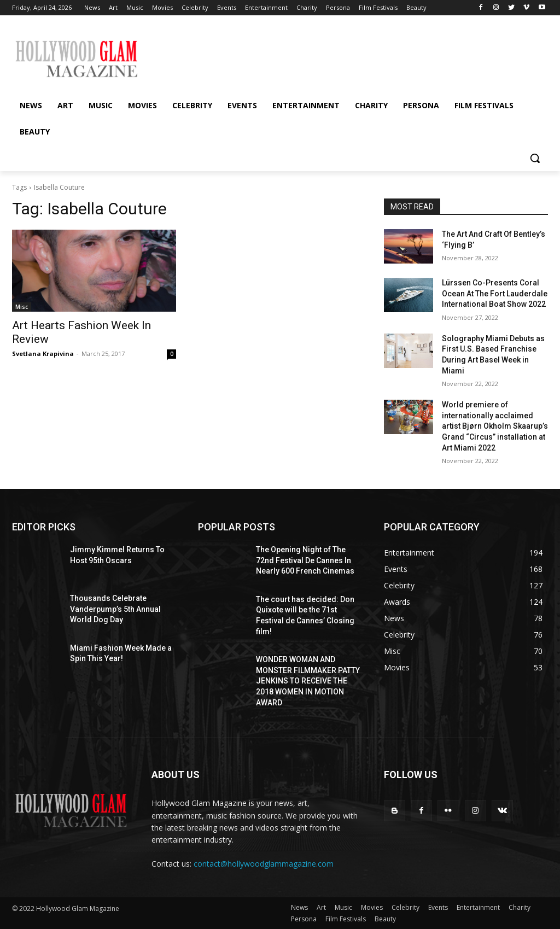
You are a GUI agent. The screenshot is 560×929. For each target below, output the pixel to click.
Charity (520, 907)
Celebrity (406, 907)
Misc (22, 307)
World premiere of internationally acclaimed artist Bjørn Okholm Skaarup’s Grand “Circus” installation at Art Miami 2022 (495, 426)
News (299, 907)
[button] (535, 158)
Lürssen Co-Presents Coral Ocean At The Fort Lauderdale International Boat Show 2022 (495, 293)
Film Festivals (346, 919)
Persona (304, 919)
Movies (372, 907)
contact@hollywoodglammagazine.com (264, 864)
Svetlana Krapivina (43, 354)
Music (343, 907)
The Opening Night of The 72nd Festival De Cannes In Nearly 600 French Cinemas (305, 560)
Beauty (385, 919)
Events (438, 907)
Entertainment (478, 907)
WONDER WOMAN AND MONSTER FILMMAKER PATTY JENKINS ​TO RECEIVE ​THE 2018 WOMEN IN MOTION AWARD (308, 681)
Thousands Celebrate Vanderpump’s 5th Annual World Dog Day (115, 609)
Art (321, 907)
